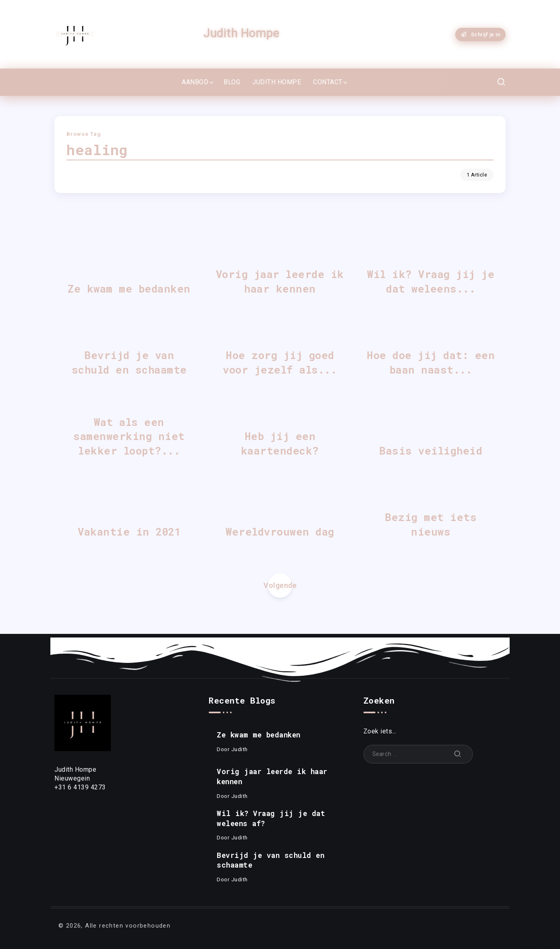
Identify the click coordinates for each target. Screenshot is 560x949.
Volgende (280, 585)
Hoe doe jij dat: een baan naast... (431, 362)
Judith (240, 749)
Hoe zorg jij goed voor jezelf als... (280, 362)
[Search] (418, 754)
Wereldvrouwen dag (280, 532)
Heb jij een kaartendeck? (280, 443)
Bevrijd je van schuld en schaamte (129, 362)
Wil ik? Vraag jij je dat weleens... (431, 281)
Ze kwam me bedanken (129, 289)
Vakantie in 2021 (129, 532)
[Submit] (458, 754)
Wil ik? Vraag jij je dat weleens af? (271, 818)
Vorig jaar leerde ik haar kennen (280, 281)
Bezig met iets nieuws (431, 524)
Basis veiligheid (431, 451)
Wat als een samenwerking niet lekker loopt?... (129, 436)
